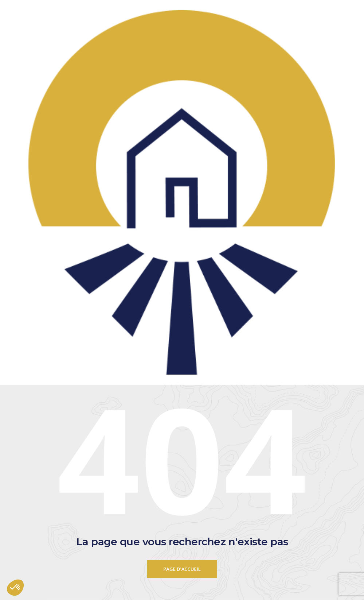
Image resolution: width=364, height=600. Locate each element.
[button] (15, 588)
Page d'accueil (182, 569)
